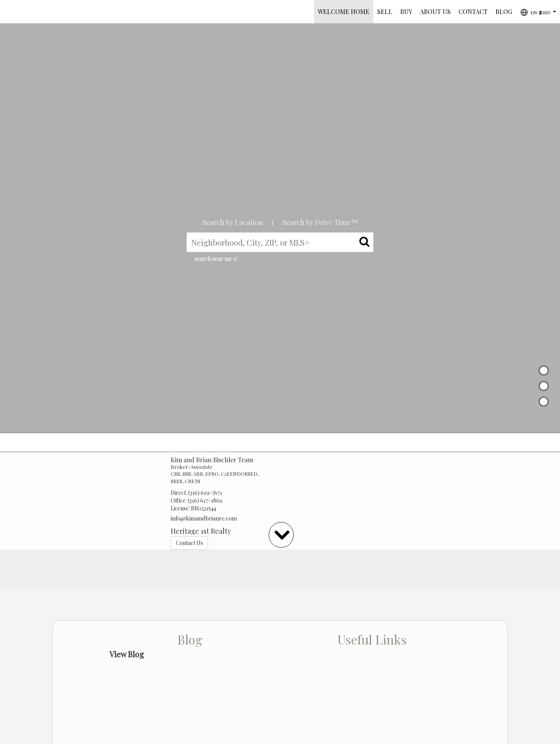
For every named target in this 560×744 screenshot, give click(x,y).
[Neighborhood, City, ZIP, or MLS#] (280, 242)
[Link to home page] (10, 12)
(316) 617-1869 (205, 500)
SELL (385, 11)
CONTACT (473, 11)
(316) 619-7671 (205, 493)
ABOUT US (435, 11)
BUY (406, 11)
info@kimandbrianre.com (204, 518)
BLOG (504, 11)
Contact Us (189, 543)
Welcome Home (344, 11)
